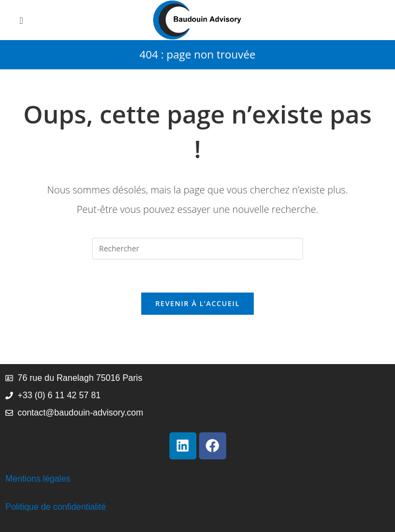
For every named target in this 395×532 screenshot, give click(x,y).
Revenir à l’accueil (198, 303)
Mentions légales (38, 479)
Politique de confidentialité (56, 507)
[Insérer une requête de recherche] (198, 249)
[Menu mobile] (22, 20)
